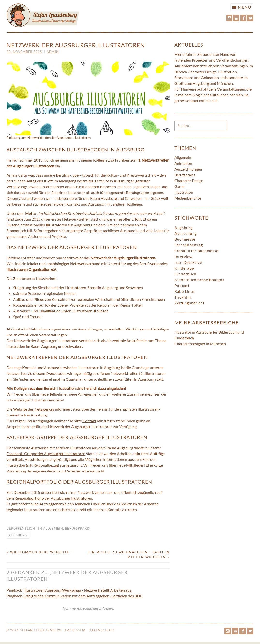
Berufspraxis (78, 528)
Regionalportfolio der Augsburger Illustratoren (53, 498)
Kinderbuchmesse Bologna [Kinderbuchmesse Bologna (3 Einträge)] (199, 280)
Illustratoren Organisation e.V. (31, 269)
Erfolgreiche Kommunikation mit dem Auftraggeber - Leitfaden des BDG (83, 596)
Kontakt (89, 421)
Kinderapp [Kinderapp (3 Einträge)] (184, 268)
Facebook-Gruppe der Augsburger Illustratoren (46, 454)
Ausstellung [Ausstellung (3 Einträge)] (186, 233)
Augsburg (18, 535)
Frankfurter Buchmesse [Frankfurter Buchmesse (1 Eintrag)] (196, 251)
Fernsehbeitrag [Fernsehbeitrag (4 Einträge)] (189, 245)
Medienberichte (188, 198)
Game (179, 186)
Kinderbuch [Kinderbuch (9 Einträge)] (185, 274)
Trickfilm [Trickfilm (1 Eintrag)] (183, 297)
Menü (245, 7)
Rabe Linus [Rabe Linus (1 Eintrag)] (185, 291)
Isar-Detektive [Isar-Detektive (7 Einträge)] (188, 262)
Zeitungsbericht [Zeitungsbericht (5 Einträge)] (189, 303)
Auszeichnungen (188, 169)
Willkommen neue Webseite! (39, 552)
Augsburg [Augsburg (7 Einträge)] (183, 227)
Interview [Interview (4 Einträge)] (183, 256)
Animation (183, 163)
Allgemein (53, 528)
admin (53, 52)
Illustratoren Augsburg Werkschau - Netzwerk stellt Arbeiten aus (77, 590)
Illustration (184, 192)
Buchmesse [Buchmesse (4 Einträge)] (185, 239)
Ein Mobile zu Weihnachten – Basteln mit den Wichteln (129, 555)
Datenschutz (102, 630)
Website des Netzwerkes (34, 409)
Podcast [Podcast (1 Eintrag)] (182, 285)
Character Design (189, 181)
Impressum (75, 630)
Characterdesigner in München (200, 344)
